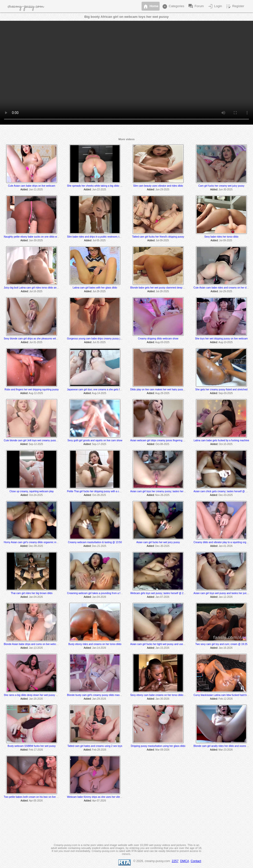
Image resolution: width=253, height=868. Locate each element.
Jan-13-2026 (36, 648)
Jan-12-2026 (226, 597)
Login (215, 6)
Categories (173, 6)
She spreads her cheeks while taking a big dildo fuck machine (101, 186)
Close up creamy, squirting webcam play (32, 491)
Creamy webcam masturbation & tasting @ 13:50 (95, 542)
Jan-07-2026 (162, 597)
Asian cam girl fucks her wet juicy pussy (158, 542)
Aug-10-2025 (226, 342)
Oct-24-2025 (36, 495)
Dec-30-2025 (162, 546)
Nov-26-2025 (162, 495)
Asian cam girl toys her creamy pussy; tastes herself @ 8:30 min (165, 491)
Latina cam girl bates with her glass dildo (95, 288)
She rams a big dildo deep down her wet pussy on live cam (36, 695)
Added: (24, 189)
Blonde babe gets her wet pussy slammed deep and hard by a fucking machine (173, 288)
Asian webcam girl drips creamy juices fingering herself (160, 440)
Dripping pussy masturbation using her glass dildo (158, 746)
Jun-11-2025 (36, 189)
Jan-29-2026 (99, 699)
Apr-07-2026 (99, 801)
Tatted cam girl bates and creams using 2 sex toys (95, 746)
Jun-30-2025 (226, 189)
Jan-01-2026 (226, 546)
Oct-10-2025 (226, 444)
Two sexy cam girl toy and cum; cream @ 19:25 (221, 644)
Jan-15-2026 (162, 648)
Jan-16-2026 (226, 648)
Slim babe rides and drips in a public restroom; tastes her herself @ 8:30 (106, 237)
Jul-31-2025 (36, 342)
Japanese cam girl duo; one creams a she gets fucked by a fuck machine (107, 389)
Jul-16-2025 (36, 291)
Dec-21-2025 (99, 546)
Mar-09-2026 (162, 750)
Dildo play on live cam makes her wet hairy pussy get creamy (164, 389)
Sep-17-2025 (99, 444)
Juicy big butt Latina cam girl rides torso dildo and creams (35, 288)
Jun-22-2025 (99, 189)
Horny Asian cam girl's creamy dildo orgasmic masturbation (36, 542)
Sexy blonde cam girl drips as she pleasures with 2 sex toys (36, 339)
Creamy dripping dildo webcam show (158, 339)
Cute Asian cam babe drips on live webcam (32, 186)
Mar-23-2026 (226, 750)
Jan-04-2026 (36, 597)
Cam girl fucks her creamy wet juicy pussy (221, 186)
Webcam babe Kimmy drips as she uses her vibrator (96, 797)
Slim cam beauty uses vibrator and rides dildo (158, 186)
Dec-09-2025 (36, 546)
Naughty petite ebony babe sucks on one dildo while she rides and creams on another (51, 237)
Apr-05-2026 (36, 801)
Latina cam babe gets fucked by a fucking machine (221, 440)
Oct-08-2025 (162, 444)
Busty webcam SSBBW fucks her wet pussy (32, 746)
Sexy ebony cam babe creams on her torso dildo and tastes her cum (168, 695)
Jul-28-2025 (99, 291)
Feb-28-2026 (99, 750)
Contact (196, 861)
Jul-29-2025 (226, 291)
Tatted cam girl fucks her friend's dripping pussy (158, 237)
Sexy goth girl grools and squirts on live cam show (95, 440)
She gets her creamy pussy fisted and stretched (221, 389)
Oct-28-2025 (99, 495)
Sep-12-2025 (36, 444)
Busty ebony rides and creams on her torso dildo (95, 644)
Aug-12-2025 (36, 393)
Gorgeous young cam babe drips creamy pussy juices (96, 339)
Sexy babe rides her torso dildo (221, 237)
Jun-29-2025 (162, 189)
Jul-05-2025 (99, 240)
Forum (196, 6)
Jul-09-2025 (162, 240)
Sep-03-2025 (226, 393)
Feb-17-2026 (36, 750)
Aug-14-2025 (99, 393)
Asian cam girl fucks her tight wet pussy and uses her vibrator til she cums (171, 644)
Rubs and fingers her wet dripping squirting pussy (32, 389)
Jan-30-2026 (162, 699)
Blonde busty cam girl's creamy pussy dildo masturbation (98, 695)
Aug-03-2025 (162, 342)
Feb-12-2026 (226, 699)
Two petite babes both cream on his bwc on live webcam (35, 797)
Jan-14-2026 (99, 648)
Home (151, 6)
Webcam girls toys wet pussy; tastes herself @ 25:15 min (161, 593)
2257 (175, 861)
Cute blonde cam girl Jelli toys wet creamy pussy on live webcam (39, 440)
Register (235, 6)
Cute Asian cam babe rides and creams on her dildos (222, 288)
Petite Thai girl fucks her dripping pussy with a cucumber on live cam (104, 491)
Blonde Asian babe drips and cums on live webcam (32, 644)
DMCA (185, 861)
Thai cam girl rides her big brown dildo (32, 593)
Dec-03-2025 (226, 495)
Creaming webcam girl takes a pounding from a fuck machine (100, 593)
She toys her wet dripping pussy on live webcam (221, 339)
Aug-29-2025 (162, 393)
